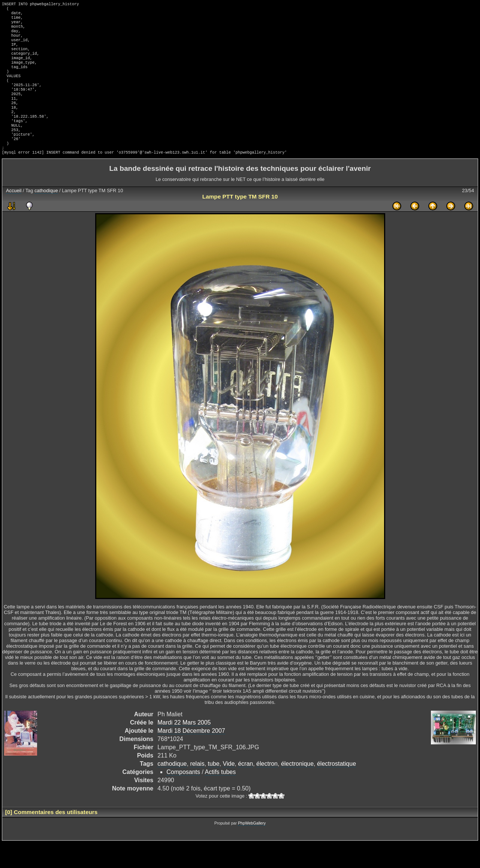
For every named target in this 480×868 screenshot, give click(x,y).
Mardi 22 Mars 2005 (184, 748)
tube (214, 789)
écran (245, 789)
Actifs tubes (220, 797)
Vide (229, 789)
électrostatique (336, 789)
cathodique (46, 216)
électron (267, 789)
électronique (297, 789)
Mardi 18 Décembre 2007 (191, 756)
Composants (183, 797)
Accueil (14, 216)
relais (197, 789)
